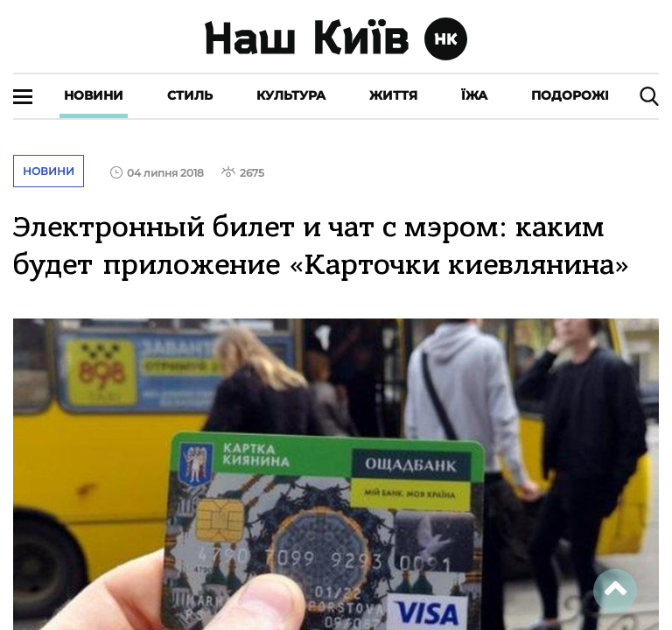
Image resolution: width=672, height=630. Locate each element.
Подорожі (570, 95)
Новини (94, 95)
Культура (291, 95)
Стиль (190, 95)
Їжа (474, 95)
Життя (393, 95)
